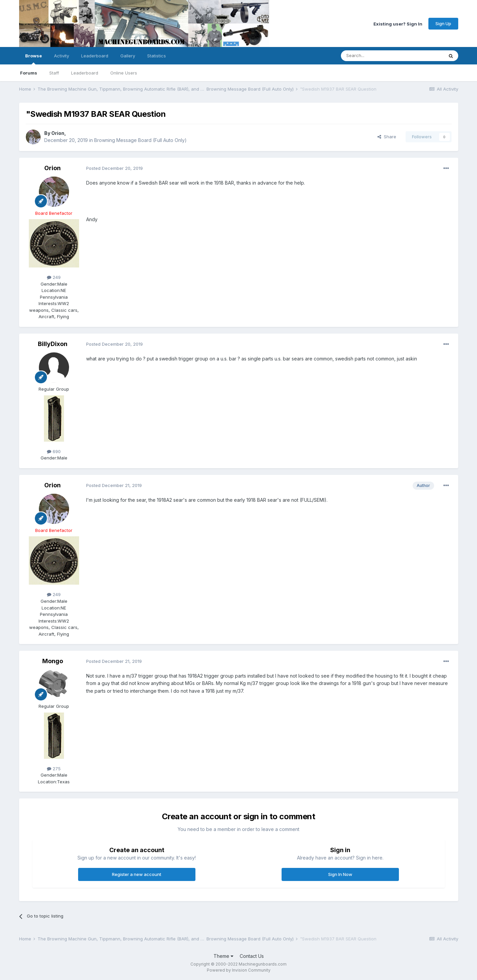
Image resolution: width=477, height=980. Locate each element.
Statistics (157, 56)
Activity (62, 56)
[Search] (375, 56)
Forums (29, 73)
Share (387, 137)
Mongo (53, 661)
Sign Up (443, 23)
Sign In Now (340, 874)
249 (54, 277)
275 (54, 769)
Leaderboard (85, 73)
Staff (54, 73)
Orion (58, 133)
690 (54, 451)
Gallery (128, 56)
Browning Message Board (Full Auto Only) (140, 140)
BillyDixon (53, 344)
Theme (223, 956)
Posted (114, 168)
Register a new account (137, 874)
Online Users (124, 73)
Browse (34, 59)
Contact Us (252, 956)
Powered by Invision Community (239, 970)
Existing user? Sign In (398, 23)
